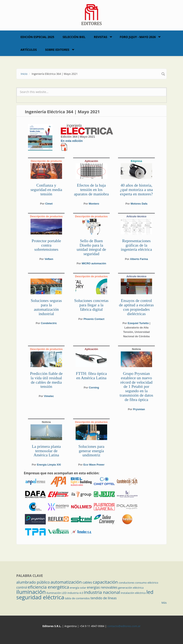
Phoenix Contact (94, 319)
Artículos (29, 50)
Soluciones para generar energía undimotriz (91, 451)
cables (87, 582)
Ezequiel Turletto (138, 323)
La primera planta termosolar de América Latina (46, 451)
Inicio (24, 74)
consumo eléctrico (147, 583)
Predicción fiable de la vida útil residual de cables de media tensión (46, 380)
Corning (94, 388)
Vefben (49, 259)
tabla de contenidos (77, 598)
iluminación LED (57, 593)
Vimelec (49, 396)
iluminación (31, 592)
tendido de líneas (104, 598)
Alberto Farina (139, 259)
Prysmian (139, 409)
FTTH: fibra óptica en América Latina (91, 376)
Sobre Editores (57, 50)
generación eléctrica (131, 588)
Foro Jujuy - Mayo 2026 (138, 37)
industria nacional (102, 592)
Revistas (100, 37)
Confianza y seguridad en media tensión (46, 190)
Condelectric (49, 323)
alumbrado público (33, 582)
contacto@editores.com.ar (124, 626)
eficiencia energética (48, 587)
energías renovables (102, 587)
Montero (94, 204)
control (22, 587)
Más (164, 603)
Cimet (49, 204)
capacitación (105, 582)
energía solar (78, 588)
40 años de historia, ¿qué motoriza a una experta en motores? (136, 190)
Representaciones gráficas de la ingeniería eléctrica (137, 245)
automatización (66, 582)
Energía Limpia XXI (49, 465)
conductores (126, 583)
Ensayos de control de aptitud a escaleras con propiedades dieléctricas (136, 307)
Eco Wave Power (94, 465)
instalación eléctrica (133, 593)
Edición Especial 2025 (37, 37)
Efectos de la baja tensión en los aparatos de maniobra (91, 190)
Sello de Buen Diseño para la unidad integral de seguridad (91, 247)
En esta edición (72, 141)
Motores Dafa (139, 204)
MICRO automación (94, 263)
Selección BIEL (74, 37)
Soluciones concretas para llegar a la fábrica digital (91, 305)
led (150, 592)
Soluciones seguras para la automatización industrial (46, 307)
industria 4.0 (75, 593)
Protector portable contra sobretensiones (46, 245)
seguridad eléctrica (40, 597)
